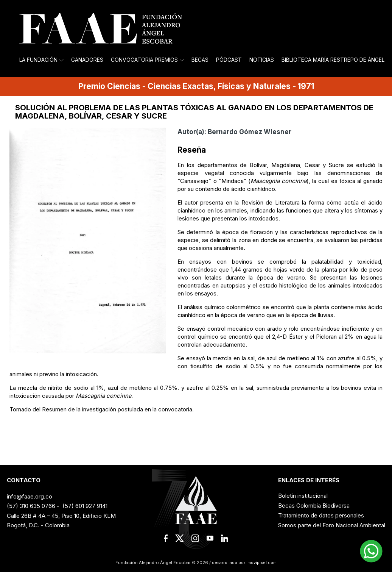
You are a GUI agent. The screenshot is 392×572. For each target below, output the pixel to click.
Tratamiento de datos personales (321, 515)
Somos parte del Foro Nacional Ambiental (332, 525)
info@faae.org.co (30, 496)
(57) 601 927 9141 (85, 506)
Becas (200, 60)
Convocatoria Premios (147, 60)
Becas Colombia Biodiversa (314, 506)
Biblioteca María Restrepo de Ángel (333, 60)
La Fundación (41, 60)
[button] (371, 551)
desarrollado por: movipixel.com (244, 563)
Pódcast (229, 60)
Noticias (262, 60)
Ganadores (87, 60)
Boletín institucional (303, 496)
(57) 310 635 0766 (31, 506)
